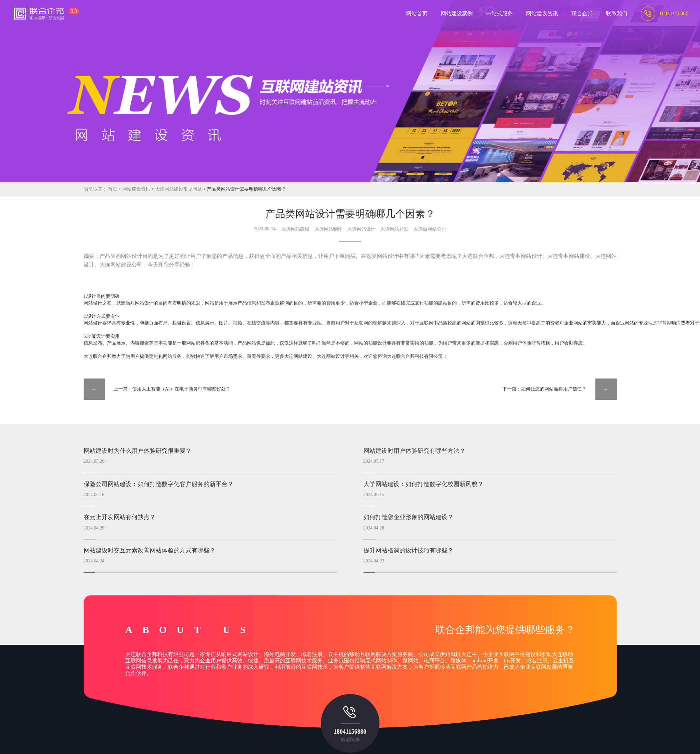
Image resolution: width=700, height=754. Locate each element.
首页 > (115, 189)
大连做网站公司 (430, 229)
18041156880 (350, 732)
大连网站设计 (361, 229)
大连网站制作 (329, 229)
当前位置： (95, 189)
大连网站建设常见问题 (179, 189)
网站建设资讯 (136, 189)
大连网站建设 (296, 229)
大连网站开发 (394, 229)
